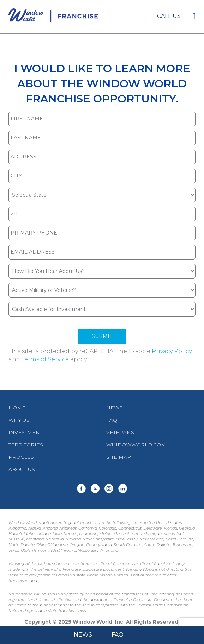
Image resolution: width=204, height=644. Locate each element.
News (83, 635)
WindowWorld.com (136, 445)
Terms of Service (45, 359)
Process (21, 457)
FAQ (118, 635)
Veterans (120, 432)
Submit (102, 336)
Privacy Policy (172, 351)
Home (17, 408)
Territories (26, 445)
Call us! (169, 16)
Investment (25, 432)
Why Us (19, 420)
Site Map (119, 457)
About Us (22, 469)
